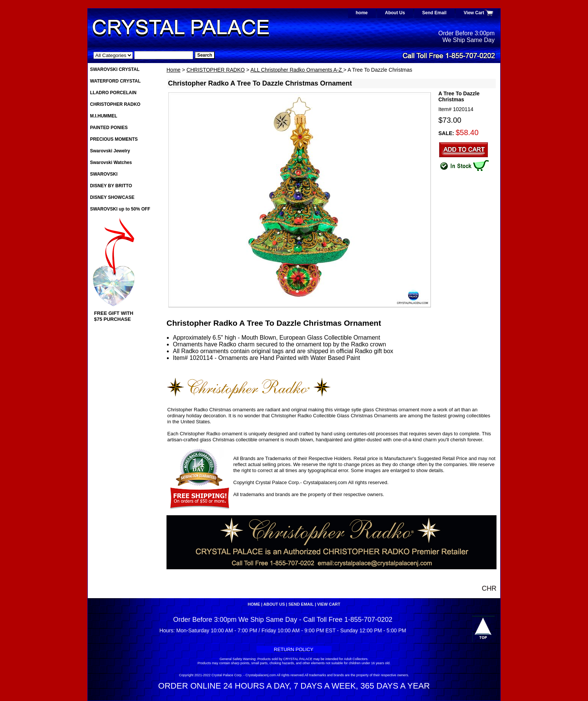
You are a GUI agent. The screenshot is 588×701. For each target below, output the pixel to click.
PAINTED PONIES (109, 128)
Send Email (434, 13)
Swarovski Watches (111, 162)
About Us (395, 13)
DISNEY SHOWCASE (112, 197)
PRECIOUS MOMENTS (114, 139)
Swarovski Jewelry (110, 151)
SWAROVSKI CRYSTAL (115, 69)
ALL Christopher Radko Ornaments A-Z (297, 70)
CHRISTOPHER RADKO (215, 70)
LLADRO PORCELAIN (113, 93)
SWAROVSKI (104, 174)
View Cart (474, 13)
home (362, 13)
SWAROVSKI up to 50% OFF (120, 209)
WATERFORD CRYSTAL (115, 81)
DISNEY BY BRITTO (111, 186)
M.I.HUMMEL (104, 116)
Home (173, 70)
